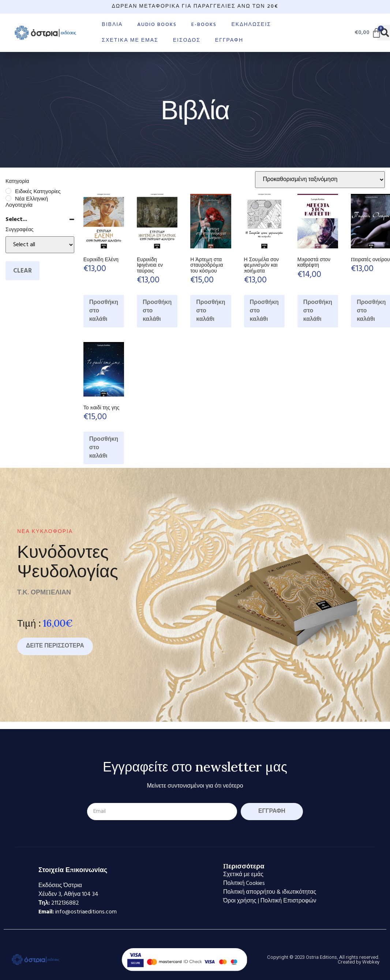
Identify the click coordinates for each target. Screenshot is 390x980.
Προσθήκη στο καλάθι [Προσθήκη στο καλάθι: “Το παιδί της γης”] (104, 448)
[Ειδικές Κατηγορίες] (8, 191)
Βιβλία (112, 25)
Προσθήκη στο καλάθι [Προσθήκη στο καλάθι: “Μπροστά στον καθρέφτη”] (318, 311)
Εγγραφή (229, 40)
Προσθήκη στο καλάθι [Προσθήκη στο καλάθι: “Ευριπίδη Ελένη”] (104, 311)
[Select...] (40, 245)
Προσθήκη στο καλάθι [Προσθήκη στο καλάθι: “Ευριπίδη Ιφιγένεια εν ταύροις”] (157, 311)
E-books (204, 25)
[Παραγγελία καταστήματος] (320, 180)
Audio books (157, 25)
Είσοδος (187, 40)
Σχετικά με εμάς (130, 40)
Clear (22, 271)
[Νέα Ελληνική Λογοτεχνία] (8, 198)
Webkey (371, 962)
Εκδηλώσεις (251, 25)
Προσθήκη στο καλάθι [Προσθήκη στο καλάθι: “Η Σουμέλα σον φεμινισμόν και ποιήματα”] (264, 311)
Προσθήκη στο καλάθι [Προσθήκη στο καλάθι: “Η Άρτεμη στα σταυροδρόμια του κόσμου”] (211, 311)
